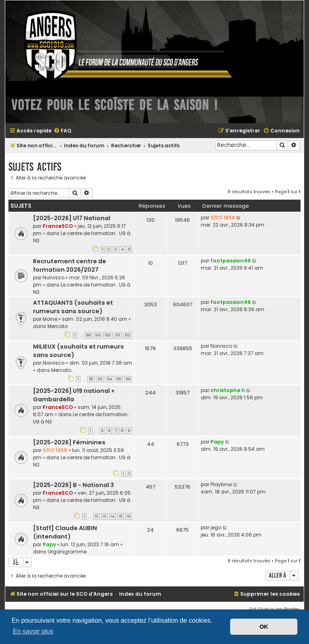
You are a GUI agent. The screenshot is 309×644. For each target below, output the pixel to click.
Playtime (221, 484)
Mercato (58, 326)
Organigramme (67, 552)
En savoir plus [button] (33, 631)
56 (128, 379)
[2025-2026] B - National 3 (73, 485)
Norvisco (54, 278)
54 (109, 379)
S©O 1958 (223, 218)
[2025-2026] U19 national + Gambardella (74, 395)
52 (91, 379)
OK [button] (264, 627)
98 (88, 335)
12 (97, 516)
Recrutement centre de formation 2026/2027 (70, 265)
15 (121, 516)
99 (98, 335)
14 (112, 516)
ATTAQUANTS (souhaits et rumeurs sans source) (73, 307)
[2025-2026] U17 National (72, 218)
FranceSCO (58, 226)
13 (104, 516)
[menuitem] (62, 131)
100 (108, 335)
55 (119, 379)
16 (129, 516)
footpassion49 (231, 261)
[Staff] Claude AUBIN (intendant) (65, 532)
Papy (217, 442)
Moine (50, 319)
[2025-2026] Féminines (69, 442)
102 (128, 335)
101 (118, 335)
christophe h (228, 390)
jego (216, 527)
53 (100, 379)
